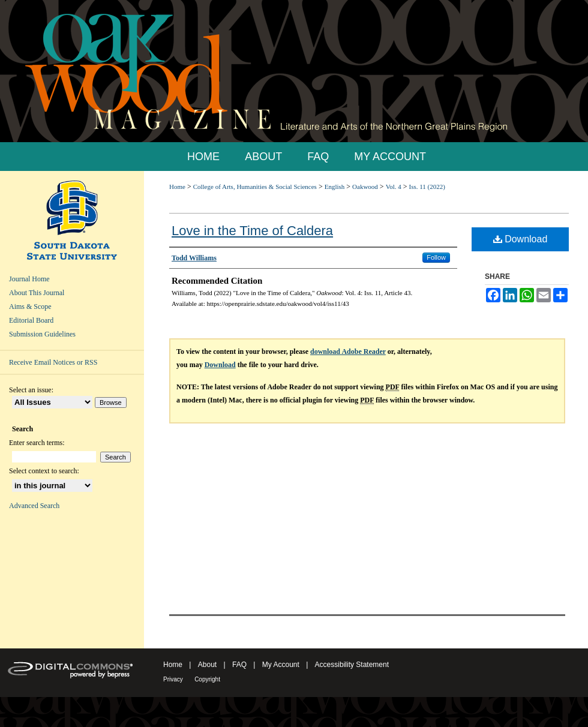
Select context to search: (44, 471)
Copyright (207, 679)
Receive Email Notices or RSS (53, 362)
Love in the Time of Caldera (252, 231)
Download (520, 239)
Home (177, 187)
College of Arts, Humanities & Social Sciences (255, 187)
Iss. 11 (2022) (427, 187)
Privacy (173, 679)
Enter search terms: (37, 443)
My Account (281, 665)
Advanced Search (34, 506)
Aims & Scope (30, 307)
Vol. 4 (394, 187)
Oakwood (365, 187)
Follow (436, 257)
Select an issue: (31, 390)
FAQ (239, 665)
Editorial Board (31, 320)
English (335, 187)
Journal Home (29, 279)
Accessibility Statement (352, 665)
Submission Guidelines (42, 334)
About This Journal (37, 293)
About (207, 665)
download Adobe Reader (348, 352)
